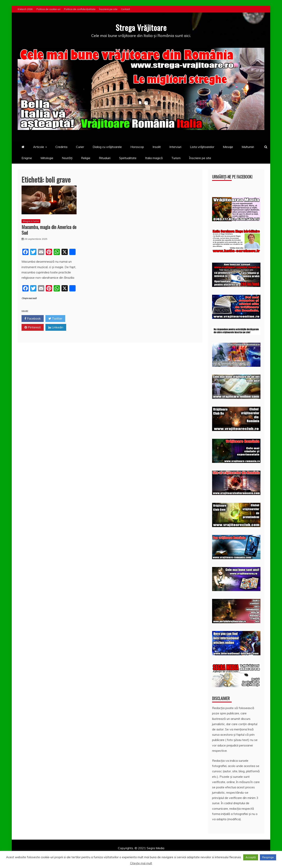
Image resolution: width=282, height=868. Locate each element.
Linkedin (56, 327)
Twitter (55, 319)
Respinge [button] (268, 857)
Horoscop (137, 147)
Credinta (61, 147)
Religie (86, 158)
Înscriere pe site (108, 9)
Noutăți (67, 158)
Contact (125, 9)
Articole (39, 147)
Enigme (27, 158)
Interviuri (175, 147)
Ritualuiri (105, 158)
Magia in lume (31, 221)
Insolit (157, 147)
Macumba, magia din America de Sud (49, 230)
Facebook (33, 319)
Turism (176, 158)
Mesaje (228, 147)
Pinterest (33, 327)
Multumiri (248, 147)
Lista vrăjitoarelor (202, 147)
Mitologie (47, 158)
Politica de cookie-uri (48, 9)
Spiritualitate (128, 158)
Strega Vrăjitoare (141, 27)
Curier (80, 147)
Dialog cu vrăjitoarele (107, 147)
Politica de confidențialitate (80, 9)
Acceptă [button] (251, 857)
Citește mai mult (29, 298)
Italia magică (154, 158)
